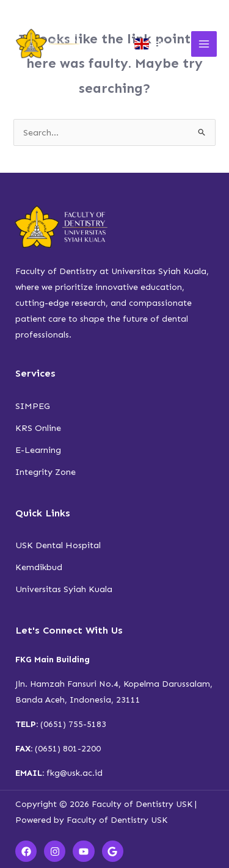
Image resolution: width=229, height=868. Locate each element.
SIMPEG (33, 406)
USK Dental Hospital (58, 545)
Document (125, 10)
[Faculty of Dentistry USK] (49, 44)
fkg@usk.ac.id (75, 773)
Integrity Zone (45, 472)
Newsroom (53, 10)
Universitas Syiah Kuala (64, 589)
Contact (191, 10)
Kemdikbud (39, 567)
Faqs (163, 10)
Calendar (89, 10)
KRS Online (38, 428)
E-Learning (38, 450)
